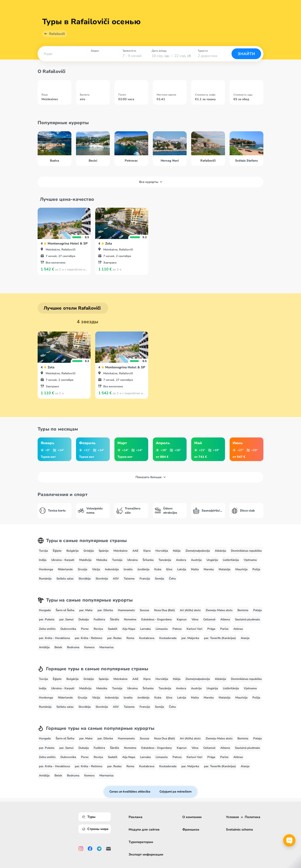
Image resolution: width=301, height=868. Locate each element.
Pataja (257, 610)
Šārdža (115, 619)
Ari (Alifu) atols (190, 610)
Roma (130, 638)
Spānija (104, 551)
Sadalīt (113, 629)
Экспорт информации (146, 854)
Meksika (102, 560)
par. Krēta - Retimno (89, 638)
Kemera (89, 647)
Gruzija (82, 569)
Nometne (130, 619)
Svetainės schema (239, 830)
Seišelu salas (65, 579)
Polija (256, 569)
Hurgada (45, 610)
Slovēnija (102, 579)
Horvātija (162, 551)
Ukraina (132, 560)
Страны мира (95, 829)
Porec (85, 629)
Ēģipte (57, 551)
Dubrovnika (68, 629)
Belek (58, 647)
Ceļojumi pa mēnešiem (176, 792)
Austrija (196, 560)
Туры (89, 817)
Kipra (147, 551)
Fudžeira (99, 619)
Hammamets (126, 610)
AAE (135, 551)
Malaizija (225, 569)
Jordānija (143, 569)
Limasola (162, 629)
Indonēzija (112, 569)
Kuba (158, 569)
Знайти (246, 54)
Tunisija (117, 560)
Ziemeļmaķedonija (198, 551)
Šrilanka (148, 560)
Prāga (211, 629)
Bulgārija (72, 551)
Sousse (144, 610)
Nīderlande (65, 569)
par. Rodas (114, 638)
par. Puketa (47, 619)
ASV (116, 579)
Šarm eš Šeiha (65, 610)
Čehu (172, 579)
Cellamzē (209, 619)
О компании (192, 817)
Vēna (195, 619)
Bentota (243, 610)
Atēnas (238, 629)
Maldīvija (85, 560)
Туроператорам (141, 842)
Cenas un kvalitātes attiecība (130, 792)
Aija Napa (129, 629)
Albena (225, 619)
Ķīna (169, 569)
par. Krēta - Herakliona (54, 638)
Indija (43, 560)
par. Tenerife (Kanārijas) (220, 638)
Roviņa (98, 629)
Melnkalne (120, 551)
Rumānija (45, 579)
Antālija (44, 647)
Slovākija (85, 579)
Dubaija (84, 619)
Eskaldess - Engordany (157, 619)
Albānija (220, 551)
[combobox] (63, 54)
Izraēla (128, 569)
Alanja (245, 638)
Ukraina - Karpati (63, 560)
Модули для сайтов (144, 830)
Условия (232, 817)
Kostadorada (168, 638)
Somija (159, 579)
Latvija (182, 569)
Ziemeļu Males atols (219, 610)
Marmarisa (106, 647)
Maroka (209, 569)
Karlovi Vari (194, 629)
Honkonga (46, 569)
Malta (195, 569)
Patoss (177, 629)
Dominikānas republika (246, 551)
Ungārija (212, 560)
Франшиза (191, 830)
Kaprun (182, 619)
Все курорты (151, 182)
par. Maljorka (190, 638)
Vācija (96, 569)
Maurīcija (241, 569)
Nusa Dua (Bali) (165, 610)
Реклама (136, 817)
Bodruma (73, 647)
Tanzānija (165, 560)
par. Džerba (105, 610)
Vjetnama (250, 560)
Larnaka (145, 629)
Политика (253, 817)
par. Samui (66, 619)
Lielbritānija (231, 560)
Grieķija (89, 551)
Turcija (43, 551)
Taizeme (129, 579)
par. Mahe (86, 610)
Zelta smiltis (47, 629)
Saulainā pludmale (247, 619)
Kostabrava (147, 638)
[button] (63, 54)
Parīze (224, 629)
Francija (145, 579)
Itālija (177, 551)
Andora (181, 560)
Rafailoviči (57, 34)
